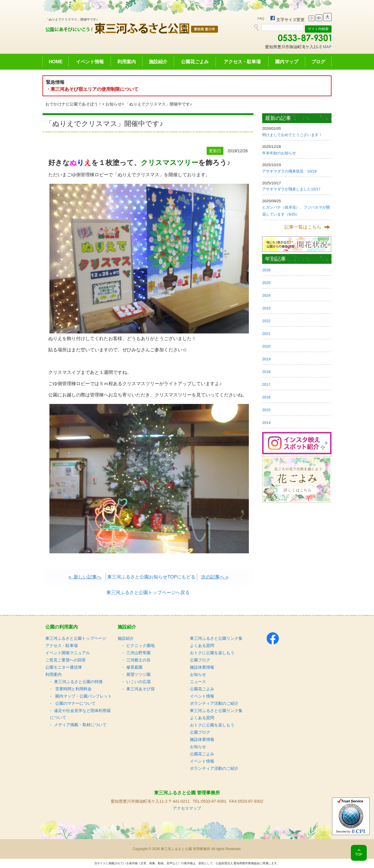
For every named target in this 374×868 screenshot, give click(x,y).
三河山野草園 (138, 653)
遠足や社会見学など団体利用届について (80, 714)
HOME (56, 62)
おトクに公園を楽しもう (212, 653)
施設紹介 (158, 62)
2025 (266, 283)
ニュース (198, 682)
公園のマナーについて (75, 703)
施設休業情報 (202, 667)
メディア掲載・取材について (80, 725)
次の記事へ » (215, 577)
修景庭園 (134, 667)
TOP (359, 854)
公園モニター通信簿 (64, 667)
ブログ (318, 62)
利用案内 (127, 62)
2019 (266, 359)
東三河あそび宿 (140, 689)
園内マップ (287, 62)
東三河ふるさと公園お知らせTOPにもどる (151, 577)
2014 (266, 423)
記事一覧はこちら (303, 227)
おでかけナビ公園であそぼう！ (74, 104)
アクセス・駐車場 (242, 62)
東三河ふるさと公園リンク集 (216, 638)
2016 (266, 397)
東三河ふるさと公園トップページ (76, 638)
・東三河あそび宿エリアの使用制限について (92, 89)
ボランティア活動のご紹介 (214, 703)
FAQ (261, 18)
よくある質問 (202, 646)
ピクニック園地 (140, 646)
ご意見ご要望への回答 (66, 660)
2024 (266, 295)
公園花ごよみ (195, 62)
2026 (266, 270)
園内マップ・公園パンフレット (83, 696)
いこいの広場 (138, 682)
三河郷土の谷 (138, 660)
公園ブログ (200, 660)
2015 (266, 410)
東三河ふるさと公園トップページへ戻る (148, 592)
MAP (327, 47)
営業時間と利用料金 (73, 689)
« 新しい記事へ (85, 577)
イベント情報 (90, 62)
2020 (266, 346)
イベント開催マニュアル (68, 653)
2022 (266, 321)
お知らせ (114, 104)
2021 (266, 334)
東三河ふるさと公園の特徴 (78, 682)
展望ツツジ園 (138, 674)
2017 (266, 384)
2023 (266, 308)
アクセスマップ (187, 808)
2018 (266, 372)
